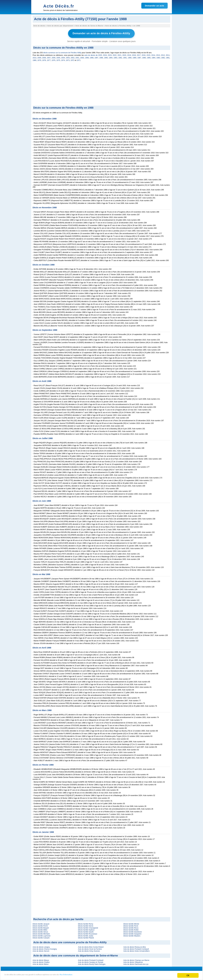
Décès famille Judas (86, 935)
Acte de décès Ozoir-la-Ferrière (90, 948)
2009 (39, 57)
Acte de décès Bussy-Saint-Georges (92, 963)
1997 (96, 57)
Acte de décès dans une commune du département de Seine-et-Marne (76, 955)
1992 (120, 57)
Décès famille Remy (86, 923)
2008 (44, 57)
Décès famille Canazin (41, 937)
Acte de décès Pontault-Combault (136, 948)
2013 (158, 54)
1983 (158, 57)
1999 (87, 57)
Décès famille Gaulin (86, 931)
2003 (68, 57)
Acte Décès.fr (59, 6)
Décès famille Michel (131, 923)
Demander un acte (154, 6)
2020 (124, 54)
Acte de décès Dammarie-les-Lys (136, 963)
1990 (130, 57)
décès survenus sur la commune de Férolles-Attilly (62, 52)
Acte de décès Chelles (41, 961)
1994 (111, 57)
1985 (149, 57)
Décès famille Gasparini (132, 933)
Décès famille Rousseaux (88, 933)
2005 (58, 57)
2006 (54, 57)
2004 (63, 57)
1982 (163, 57)
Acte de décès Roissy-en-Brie (135, 946)
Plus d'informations (95, 976)
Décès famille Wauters (132, 935)
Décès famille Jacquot (41, 923)
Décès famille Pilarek (86, 937)
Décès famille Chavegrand (88, 927)
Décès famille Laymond (42, 935)
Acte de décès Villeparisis (133, 961)
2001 (77, 57)
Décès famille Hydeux (86, 929)
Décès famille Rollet (131, 929)
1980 (35, 59)
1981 (168, 57)
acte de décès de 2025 (93, 54)
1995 (106, 57)
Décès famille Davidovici (133, 931)
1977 (49, 59)
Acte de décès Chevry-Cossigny (45, 948)
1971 (79, 59)
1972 (73, 59)
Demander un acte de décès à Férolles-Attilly (101, 33)
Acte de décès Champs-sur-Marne (136, 959)
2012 (163, 54)
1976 (53, 59)
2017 (139, 54)
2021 (119, 54)
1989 (134, 57)
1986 (144, 57)
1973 (68, 59)
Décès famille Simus (40, 931)
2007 (49, 57)
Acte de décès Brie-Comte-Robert (91, 946)
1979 (39, 59)
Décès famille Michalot (41, 933)
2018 (134, 54)
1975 (58, 59)
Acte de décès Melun (41, 963)
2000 (82, 57)
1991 (125, 57)
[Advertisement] (101, 83)
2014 (153, 54)
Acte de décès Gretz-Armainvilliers (136, 950)
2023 (110, 54)
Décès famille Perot (131, 925)
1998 (92, 57)
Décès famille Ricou (131, 927)
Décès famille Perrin (40, 925)
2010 (35, 57)
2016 (144, 54)
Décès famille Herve (86, 925)
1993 (115, 57)
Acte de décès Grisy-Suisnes (89, 950)
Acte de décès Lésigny (41, 946)
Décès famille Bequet (41, 927)
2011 (168, 54)
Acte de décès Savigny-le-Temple (91, 961)
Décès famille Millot (40, 929)
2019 (129, 54)
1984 (153, 57)
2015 (148, 54)
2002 (73, 57)
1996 (101, 57)
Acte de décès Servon (41, 950)
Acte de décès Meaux (41, 959)
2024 (105, 54)
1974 (63, 59)
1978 (44, 59)
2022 (115, 54)
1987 (139, 57)
